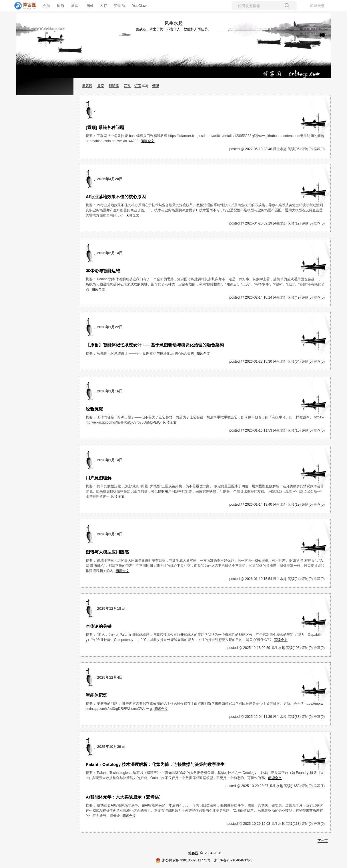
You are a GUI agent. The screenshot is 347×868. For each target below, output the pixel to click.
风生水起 (173, 23)
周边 (61, 6)
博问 (89, 6)
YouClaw (139, 6)
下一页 (323, 841)
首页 (101, 86)
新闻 (75, 6)
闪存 (103, 6)
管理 (155, 86)
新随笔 (114, 86)
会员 (46, 6)
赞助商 (120, 6)
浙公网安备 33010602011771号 (183, 860)
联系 (127, 86)
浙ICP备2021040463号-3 (233, 860)
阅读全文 (147, 141)
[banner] (23, 6)
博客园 (87, 86)
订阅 (138, 86)
